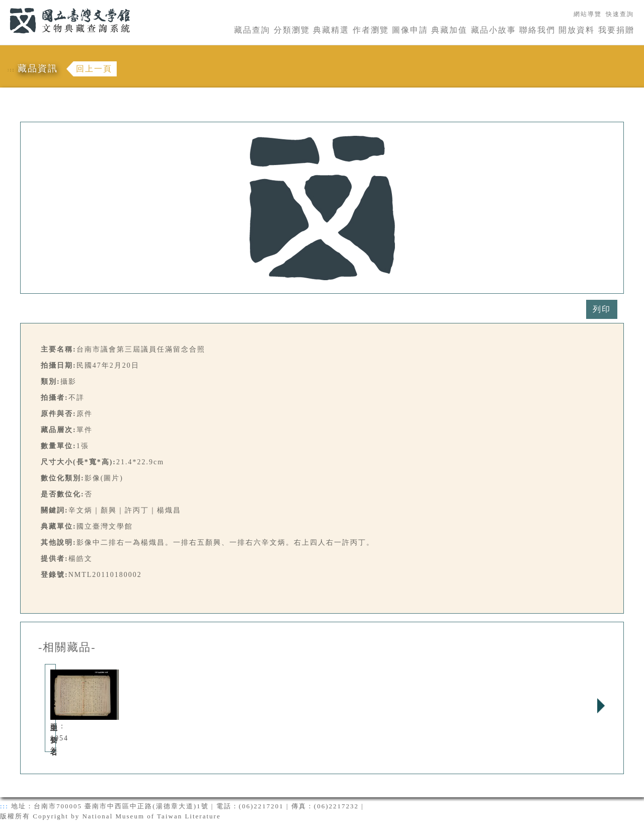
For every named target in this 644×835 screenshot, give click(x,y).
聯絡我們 (537, 30)
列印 (602, 309)
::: (4, 6)
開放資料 (577, 30)
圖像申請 (410, 30)
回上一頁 (94, 69)
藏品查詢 (252, 30)
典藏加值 (449, 30)
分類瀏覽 (292, 30)
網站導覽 (588, 14)
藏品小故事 (494, 30)
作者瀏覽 (371, 30)
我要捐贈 (616, 30)
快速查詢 (620, 14)
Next (601, 706)
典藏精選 (331, 30)
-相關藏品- (67, 647)
